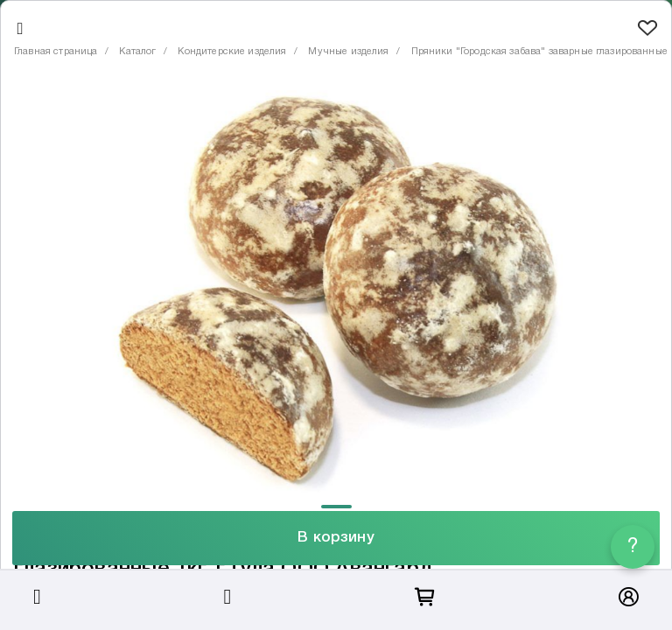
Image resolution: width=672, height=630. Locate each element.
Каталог (137, 52)
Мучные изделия (348, 52)
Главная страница (56, 52)
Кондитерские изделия (232, 52)
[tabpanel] (336, 288)
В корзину (336, 538)
